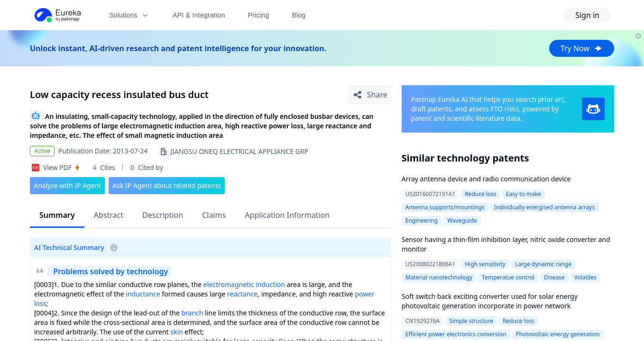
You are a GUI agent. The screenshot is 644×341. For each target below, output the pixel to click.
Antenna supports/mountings (445, 207)
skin (176, 332)
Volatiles (585, 277)
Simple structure (471, 321)
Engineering (422, 220)
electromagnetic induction (244, 284)
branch (192, 313)
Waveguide (462, 220)
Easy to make (524, 194)
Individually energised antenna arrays (544, 207)
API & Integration (199, 15)
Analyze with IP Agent (67, 185)
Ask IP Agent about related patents (167, 185)
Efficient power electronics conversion (456, 334)
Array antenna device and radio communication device (486, 179)
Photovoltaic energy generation (558, 334)
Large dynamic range (543, 264)
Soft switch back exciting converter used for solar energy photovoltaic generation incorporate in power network (490, 301)
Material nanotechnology (439, 277)
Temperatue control (508, 277)
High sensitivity (485, 264)
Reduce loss (481, 194)
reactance (242, 294)
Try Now (582, 48)
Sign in (587, 15)
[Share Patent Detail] (370, 95)
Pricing (259, 15)
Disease (554, 277)
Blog (299, 15)
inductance (143, 294)
